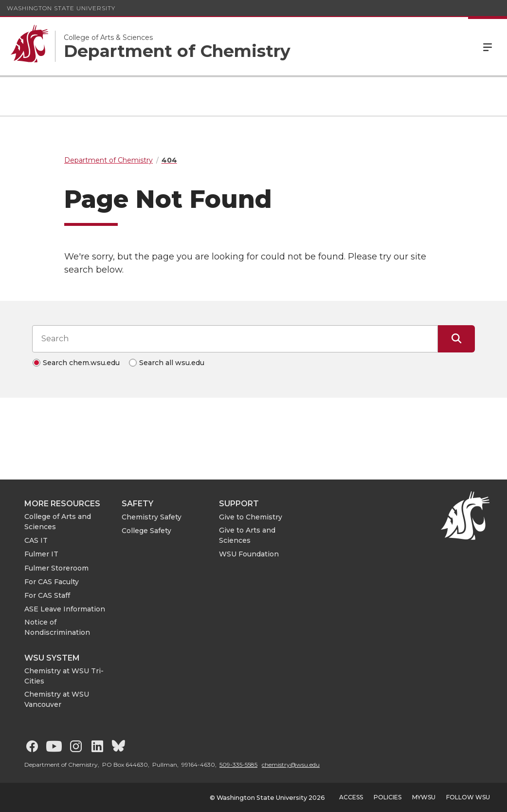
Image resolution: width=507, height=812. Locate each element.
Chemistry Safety (152, 517)
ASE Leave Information (65, 609)
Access (351, 797)
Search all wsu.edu (172, 363)
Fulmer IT (41, 554)
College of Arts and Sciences (58, 522)
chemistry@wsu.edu (291, 765)
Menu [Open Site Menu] (488, 46)
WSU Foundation (249, 554)
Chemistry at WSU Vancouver (57, 699)
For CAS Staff (47, 595)
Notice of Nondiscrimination (57, 627)
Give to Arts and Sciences (247, 535)
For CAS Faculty (52, 582)
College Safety (146, 531)
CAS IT (36, 540)
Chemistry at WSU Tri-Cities (64, 676)
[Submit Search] (456, 339)
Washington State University (61, 8)
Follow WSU (468, 797)
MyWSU (424, 797)
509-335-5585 (238, 765)
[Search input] (235, 339)
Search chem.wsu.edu (81, 363)
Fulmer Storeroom (56, 568)
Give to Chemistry (251, 517)
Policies (388, 797)
